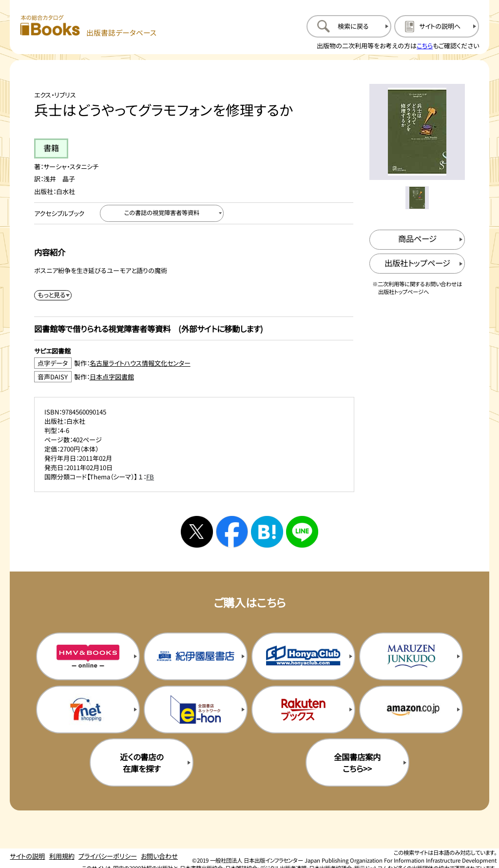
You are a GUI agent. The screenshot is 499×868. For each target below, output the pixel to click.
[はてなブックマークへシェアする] (267, 532)
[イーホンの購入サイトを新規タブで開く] (196, 710)
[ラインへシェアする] (302, 532)
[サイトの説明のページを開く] (437, 26)
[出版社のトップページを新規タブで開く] (417, 264)
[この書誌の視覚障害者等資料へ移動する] (162, 213)
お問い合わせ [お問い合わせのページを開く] (159, 856)
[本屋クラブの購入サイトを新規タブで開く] (303, 656)
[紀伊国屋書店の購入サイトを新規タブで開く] (196, 656)
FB (150, 477)
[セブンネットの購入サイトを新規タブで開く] (88, 710)
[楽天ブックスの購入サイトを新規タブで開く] (303, 710)
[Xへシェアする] (197, 532)
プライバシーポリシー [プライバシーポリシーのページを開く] (108, 856)
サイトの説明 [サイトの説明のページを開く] (27, 856)
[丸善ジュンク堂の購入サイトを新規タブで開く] (411, 656)
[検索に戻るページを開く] (349, 26)
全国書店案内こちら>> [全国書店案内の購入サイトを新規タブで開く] (357, 763)
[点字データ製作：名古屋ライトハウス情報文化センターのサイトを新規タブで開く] (194, 363)
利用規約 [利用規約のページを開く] (62, 856)
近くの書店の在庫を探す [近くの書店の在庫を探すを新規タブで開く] (142, 763)
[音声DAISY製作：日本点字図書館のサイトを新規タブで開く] (194, 377)
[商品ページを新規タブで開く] (417, 240)
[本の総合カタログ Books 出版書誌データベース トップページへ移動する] (88, 26)
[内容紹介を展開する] (53, 295)
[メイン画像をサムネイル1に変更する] (417, 198)
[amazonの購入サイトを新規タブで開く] (411, 710)
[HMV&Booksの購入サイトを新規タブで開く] (88, 656)
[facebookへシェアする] (232, 532)
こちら (425, 46)
